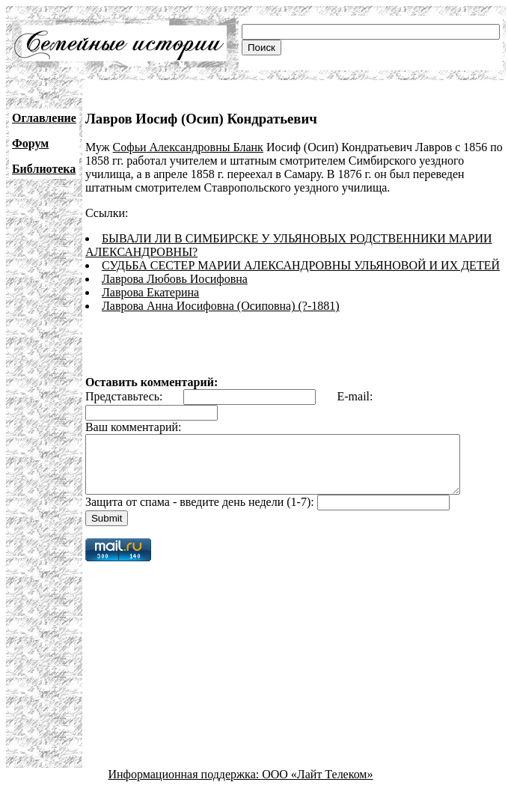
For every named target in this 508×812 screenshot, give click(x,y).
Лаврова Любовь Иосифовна (175, 279)
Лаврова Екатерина (150, 292)
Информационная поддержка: (186, 785)
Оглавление (44, 118)
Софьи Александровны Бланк (188, 147)
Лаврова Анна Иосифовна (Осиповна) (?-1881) (221, 306)
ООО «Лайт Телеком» (317, 785)
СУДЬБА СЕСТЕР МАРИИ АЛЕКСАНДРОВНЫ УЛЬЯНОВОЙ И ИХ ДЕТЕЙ (301, 265)
